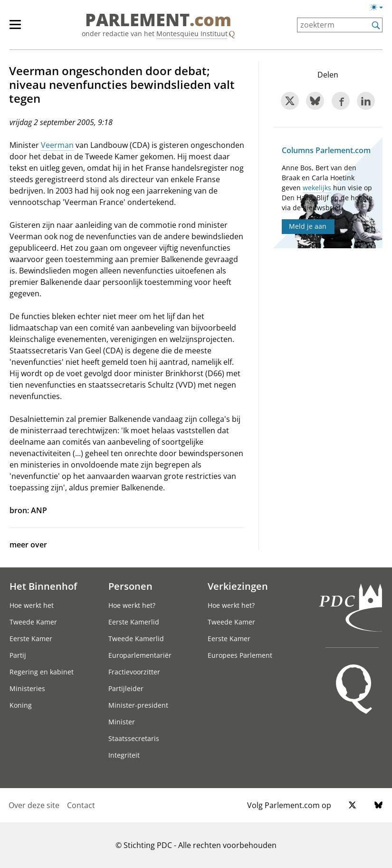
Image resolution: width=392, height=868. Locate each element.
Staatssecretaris (134, 738)
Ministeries (27, 688)
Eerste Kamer (31, 639)
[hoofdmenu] (20, 29)
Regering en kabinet (42, 672)
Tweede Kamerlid (136, 639)
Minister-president (138, 705)
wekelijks (317, 188)
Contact (81, 805)
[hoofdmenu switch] (15, 29)
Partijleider (126, 688)
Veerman (57, 145)
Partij (18, 655)
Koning (21, 705)
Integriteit (124, 755)
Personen (130, 586)
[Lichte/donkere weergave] (380, 9)
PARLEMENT (158, 20)
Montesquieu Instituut (192, 34)
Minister (122, 722)
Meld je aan (308, 226)
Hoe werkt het (32, 605)
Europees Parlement (240, 655)
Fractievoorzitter (134, 672)
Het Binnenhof (43, 586)
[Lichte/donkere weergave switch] (380, 8)
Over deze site (34, 805)
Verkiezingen (238, 586)
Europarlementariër (140, 655)
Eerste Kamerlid (134, 622)
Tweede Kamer (33, 622)
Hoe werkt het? (132, 605)
